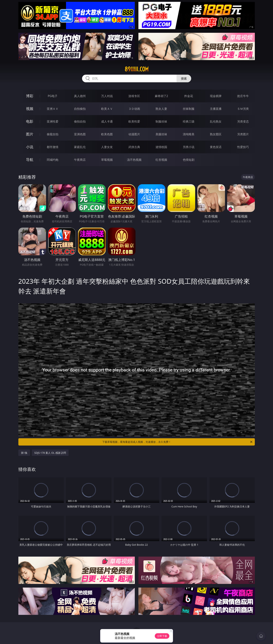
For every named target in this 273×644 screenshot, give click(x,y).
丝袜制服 (189, 109)
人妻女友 (107, 147)
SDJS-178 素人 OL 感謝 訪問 (50, 453)
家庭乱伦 (80, 147)
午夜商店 (80, 160)
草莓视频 (107, 160)
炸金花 (189, 96)
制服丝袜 (161, 121)
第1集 (24, 453)
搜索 (184, 78)
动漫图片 (134, 134)
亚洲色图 (80, 134)
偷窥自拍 (53, 134)
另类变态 (243, 121)
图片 (30, 134)
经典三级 (189, 121)
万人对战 (107, 96)
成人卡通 (107, 121)
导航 (30, 160)
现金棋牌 (216, 96)
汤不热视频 (134, 160)
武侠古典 (134, 147)
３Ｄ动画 (134, 109)
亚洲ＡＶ (53, 109)
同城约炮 (53, 160)
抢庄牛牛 (243, 96)
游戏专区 (134, 96)
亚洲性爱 (53, 121)
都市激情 (53, 147)
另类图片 (243, 134)
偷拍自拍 (80, 121)
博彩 (30, 96)
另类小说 (189, 147)
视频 (30, 109)
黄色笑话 (216, 147)
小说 (30, 147)
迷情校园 (161, 147)
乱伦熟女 (216, 121)
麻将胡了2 (161, 96)
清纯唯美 (189, 134)
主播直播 (216, 109)
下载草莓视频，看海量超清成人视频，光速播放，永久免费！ (178, 442)
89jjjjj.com (137, 69)
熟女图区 (216, 134)
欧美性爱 (134, 121)
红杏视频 (161, 160)
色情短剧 (189, 160)
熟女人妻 (161, 109)
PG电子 (53, 96)
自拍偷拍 (80, 109)
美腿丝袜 (161, 134)
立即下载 (162, 636)
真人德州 (80, 96)
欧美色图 (107, 134)
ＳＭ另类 (243, 109)
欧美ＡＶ (107, 109)
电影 (30, 121)
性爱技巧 (243, 147)
